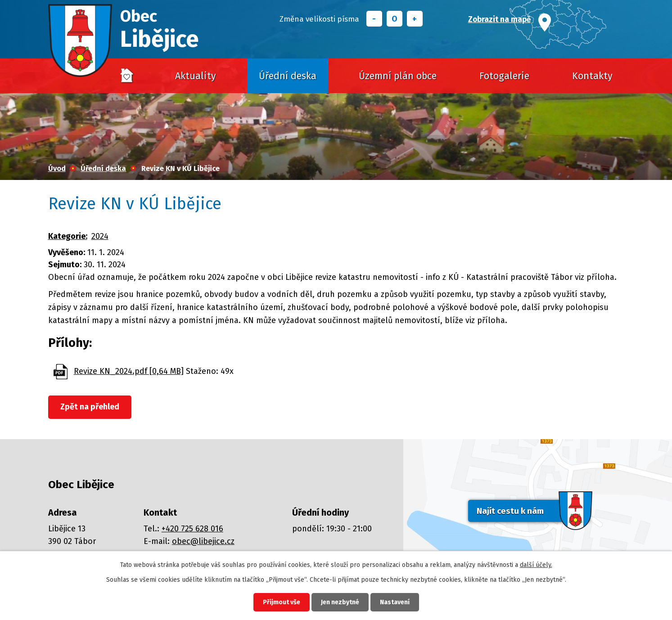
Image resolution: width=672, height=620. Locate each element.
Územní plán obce (398, 76)
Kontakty (592, 76)
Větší (415, 19)
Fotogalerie (504, 76)
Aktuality (196, 76)
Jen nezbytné (340, 602)
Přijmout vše (282, 602)
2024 (100, 236)
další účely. (536, 565)
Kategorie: (68, 236)
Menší (374, 19)
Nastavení (395, 602)
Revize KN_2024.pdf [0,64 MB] (129, 371)
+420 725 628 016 (192, 529)
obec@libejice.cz (203, 541)
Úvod (127, 76)
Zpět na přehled (90, 407)
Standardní (395, 19)
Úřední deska (288, 76)
